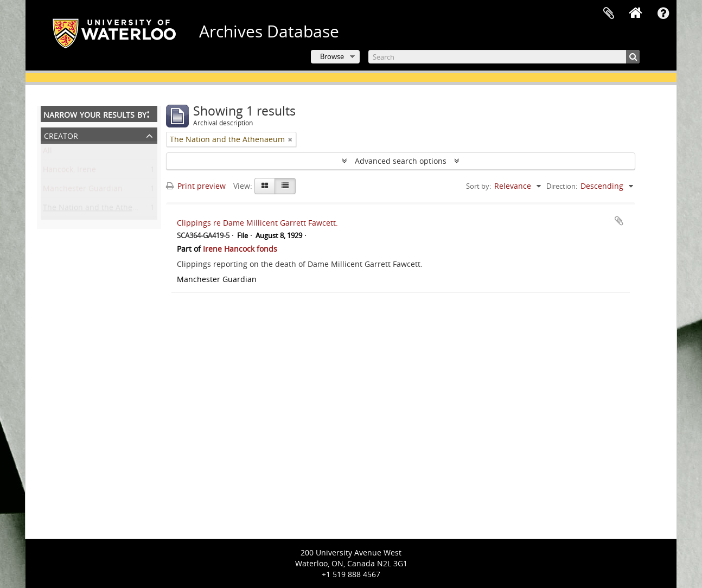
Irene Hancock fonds (240, 249)
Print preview (196, 186)
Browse (332, 56)
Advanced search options (401, 161)
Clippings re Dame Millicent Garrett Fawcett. (257, 223)
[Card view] (265, 186)
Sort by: (478, 186)
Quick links (663, 14)
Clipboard (609, 14)
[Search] (504, 57)
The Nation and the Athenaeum (100, 210)
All (47, 153)
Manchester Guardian (83, 191)
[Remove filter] (290, 139)
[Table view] (285, 186)
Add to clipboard (619, 221)
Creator (61, 135)
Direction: (562, 186)
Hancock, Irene (69, 172)
